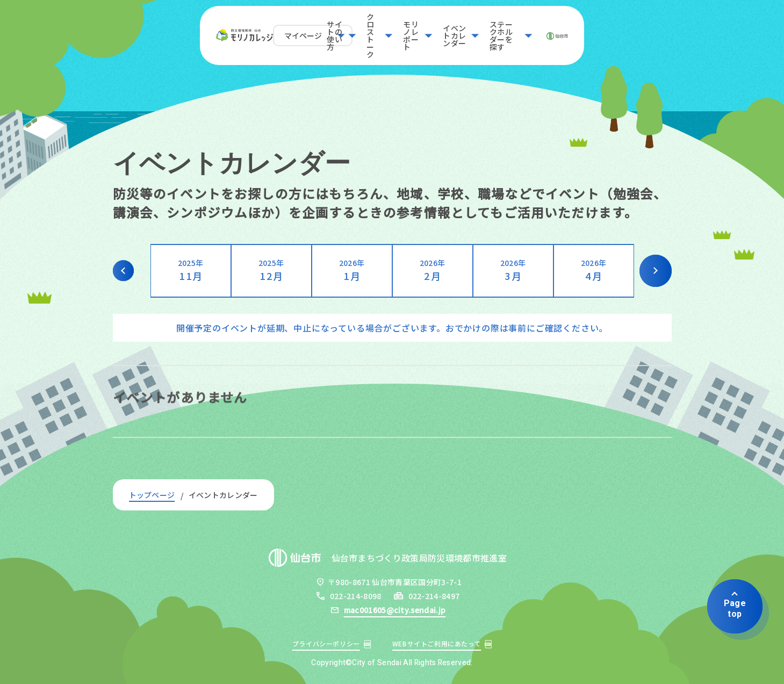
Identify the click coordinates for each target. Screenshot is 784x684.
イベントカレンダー (520, 30)
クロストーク (363, 30)
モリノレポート (436, 30)
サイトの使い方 (290, 30)
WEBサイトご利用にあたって (437, 643)
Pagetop (735, 609)
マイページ (199, 30)
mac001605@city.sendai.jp (395, 610)
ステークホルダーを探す (621, 30)
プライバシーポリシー (326, 643)
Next (656, 271)
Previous (129, 271)
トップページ (152, 495)
